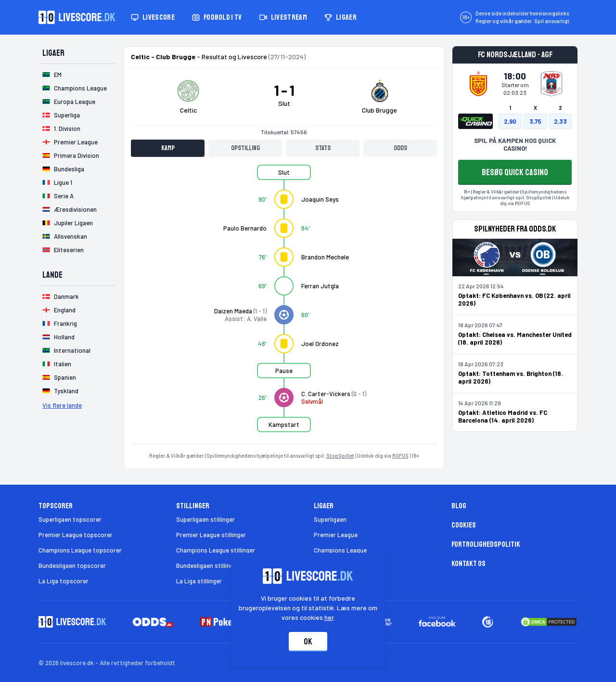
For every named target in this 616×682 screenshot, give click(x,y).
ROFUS (400, 456)
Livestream (283, 17)
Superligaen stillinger (205, 519)
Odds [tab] (400, 148)
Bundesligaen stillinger (208, 566)
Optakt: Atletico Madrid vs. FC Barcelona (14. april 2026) (503, 416)
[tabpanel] (284, 304)
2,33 (560, 121)
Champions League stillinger (216, 550)
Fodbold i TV (217, 17)
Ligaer (340, 17)
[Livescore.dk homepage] (77, 17)
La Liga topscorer (64, 581)
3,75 (535, 121)
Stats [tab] (323, 148)
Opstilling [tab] (245, 148)
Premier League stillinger (211, 535)
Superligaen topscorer (70, 519)
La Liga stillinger (199, 581)
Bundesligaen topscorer (72, 566)
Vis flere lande (62, 405)
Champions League (340, 550)
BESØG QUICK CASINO (515, 172)
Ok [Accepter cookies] (308, 642)
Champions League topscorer (80, 550)
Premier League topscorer (76, 535)
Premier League (336, 535)
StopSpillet (340, 456)
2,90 (510, 121)
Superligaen (330, 519)
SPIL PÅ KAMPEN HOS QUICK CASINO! (515, 144)
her (329, 617)
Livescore (153, 17)
